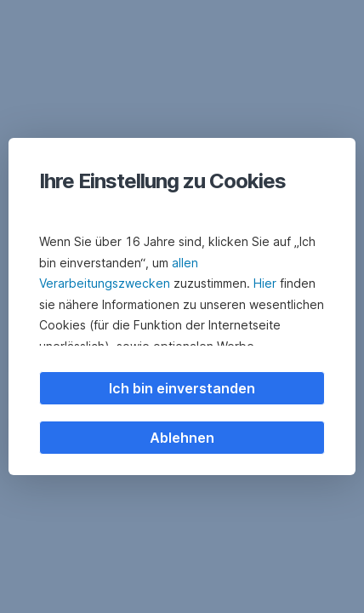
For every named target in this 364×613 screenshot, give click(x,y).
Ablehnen (182, 438)
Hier (265, 283)
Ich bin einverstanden (182, 388)
